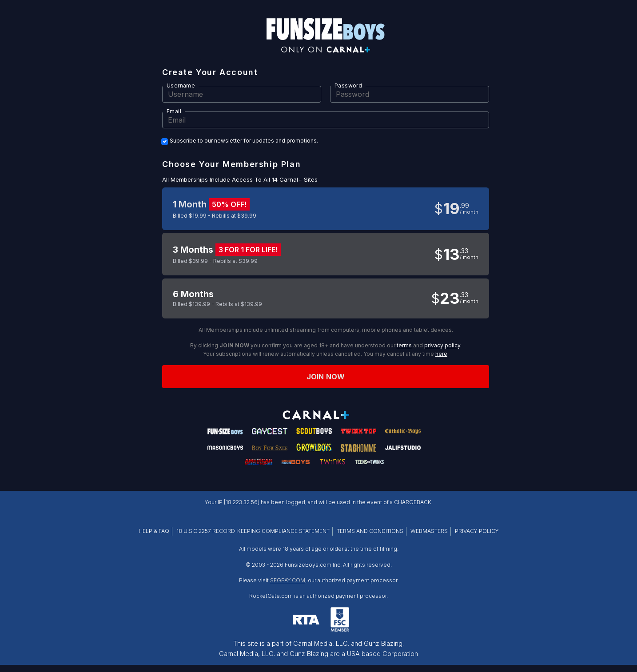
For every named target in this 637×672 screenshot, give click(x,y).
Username (181, 85)
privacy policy (442, 345)
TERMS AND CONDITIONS (370, 531)
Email (174, 111)
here (441, 354)
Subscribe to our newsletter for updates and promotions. (244, 141)
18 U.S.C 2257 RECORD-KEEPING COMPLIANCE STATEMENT (253, 531)
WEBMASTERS (429, 531)
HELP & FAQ (154, 531)
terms (404, 345)
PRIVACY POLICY (477, 531)
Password (348, 85)
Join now (326, 377)
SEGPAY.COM (288, 580)
